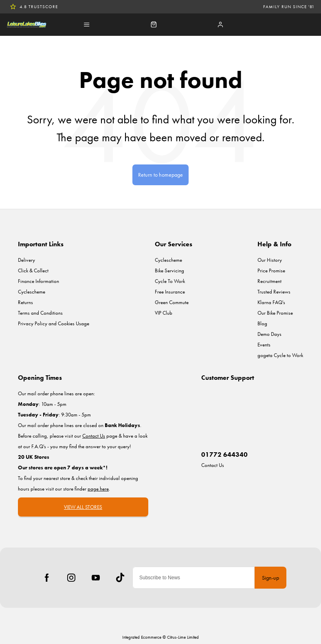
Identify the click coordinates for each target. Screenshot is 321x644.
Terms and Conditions (40, 313)
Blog (262, 323)
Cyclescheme (32, 292)
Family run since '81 (289, 7)
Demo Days (269, 334)
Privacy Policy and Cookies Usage (54, 323)
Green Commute (172, 302)
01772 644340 (224, 455)
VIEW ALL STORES (83, 507)
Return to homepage (160, 175)
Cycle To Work (170, 281)
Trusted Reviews (274, 292)
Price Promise (271, 271)
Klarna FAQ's (271, 302)
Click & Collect (33, 271)
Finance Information (38, 281)
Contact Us (213, 465)
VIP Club (164, 313)
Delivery (26, 260)
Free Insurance (170, 292)
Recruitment (269, 281)
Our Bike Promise (275, 313)
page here (98, 489)
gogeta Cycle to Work (280, 355)
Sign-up (270, 578)
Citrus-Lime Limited (183, 637)
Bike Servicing (169, 271)
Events (264, 345)
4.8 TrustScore (34, 7)
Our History (270, 260)
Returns (25, 302)
